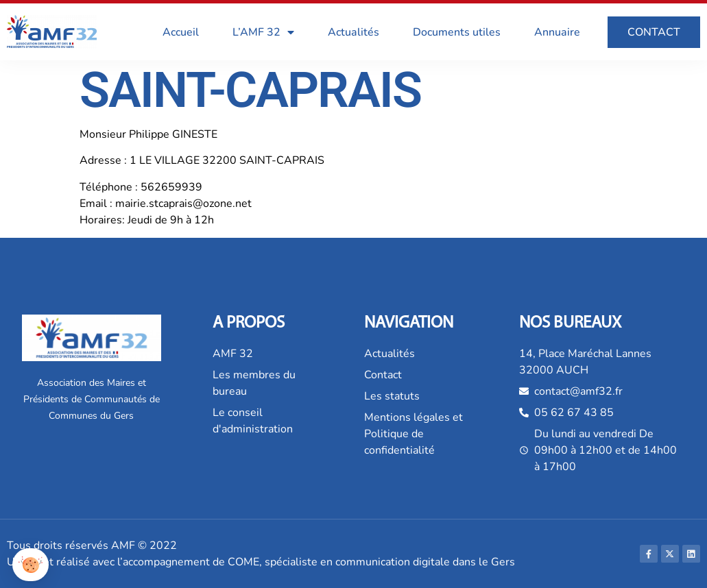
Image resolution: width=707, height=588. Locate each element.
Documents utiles (457, 32)
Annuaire (557, 32)
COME (243, 562)
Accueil (181, 32)
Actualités (353, 32)
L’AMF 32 (263, 32)
